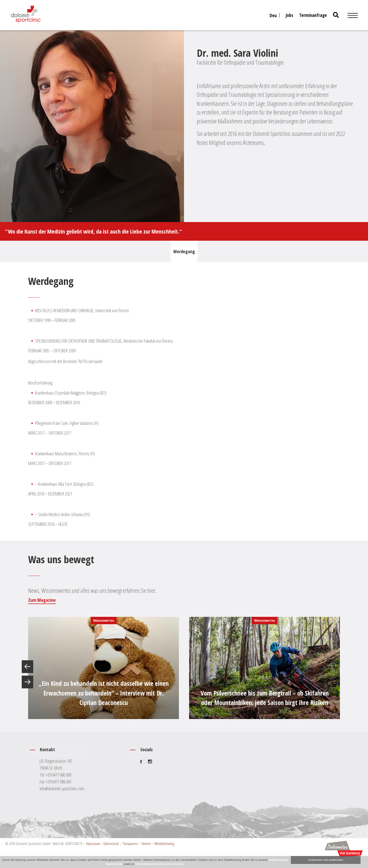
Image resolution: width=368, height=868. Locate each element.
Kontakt (47, 749)
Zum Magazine (42, 600)
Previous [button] (27, 667)
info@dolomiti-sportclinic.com (62, 789)
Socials (147, 749)
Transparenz (130, 843)
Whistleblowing (164, 843)
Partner (146, 843)
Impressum (93, 843)
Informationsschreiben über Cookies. (160, 864)
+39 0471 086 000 (59, 775)
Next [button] (27, 682)
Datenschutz (111, 843)
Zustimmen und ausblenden (326, 860)
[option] (103, 668)
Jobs (289, 15)
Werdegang (184, 251)
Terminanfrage (313, 15)
